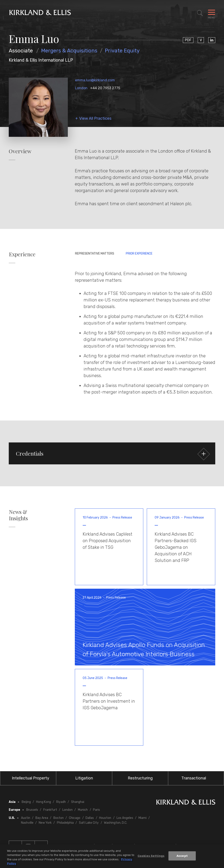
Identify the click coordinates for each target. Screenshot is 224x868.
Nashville (27, 823)
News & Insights (18, 515)
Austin (26, 818)
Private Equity (122, 51)
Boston (59, 818)
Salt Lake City (89, 823)
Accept (182, 856)
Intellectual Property (31, 778)
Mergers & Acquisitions (69, 51)
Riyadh (61, 802)
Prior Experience (139, 254)
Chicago (75, 818)
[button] (112, 453)
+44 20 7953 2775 (105, 88)
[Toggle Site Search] (200, 13)
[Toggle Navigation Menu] (212, 13)
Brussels (32, 810)
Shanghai (78, 802)
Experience (22, 254)
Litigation (84, 778)
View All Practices (95, 119)
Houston (105, 818)
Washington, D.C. (115, 823)
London (81, 88)
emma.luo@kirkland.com (95, 80)
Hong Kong (44, 802)
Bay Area (42, 818)
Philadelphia (65, 823)
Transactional (194, 778)
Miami (143, 818)
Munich (83, 810)
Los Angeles (125, 818)
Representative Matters (95, 254)
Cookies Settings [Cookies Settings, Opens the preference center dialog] (151, 856)
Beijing (26, 802)
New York (45, 823)
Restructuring (140, 778)
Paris (96, 810)
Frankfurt (50, 810)
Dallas (90, 818)
